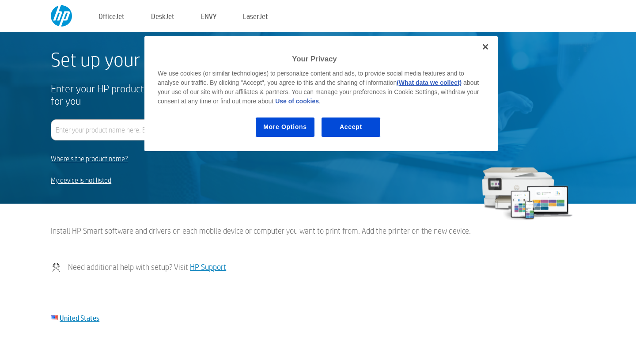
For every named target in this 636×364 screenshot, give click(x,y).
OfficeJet (112, 16)
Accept (351, 127)
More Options (285, 127)
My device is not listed (81, 180)
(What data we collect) (429, 83)
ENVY (209, 16)
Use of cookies (297, 101)
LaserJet (256, 16)
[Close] (485, 47)
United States (79, 318)
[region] (321, 93)
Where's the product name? (89, 159)
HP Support (208, 267)
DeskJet (163, 16)
